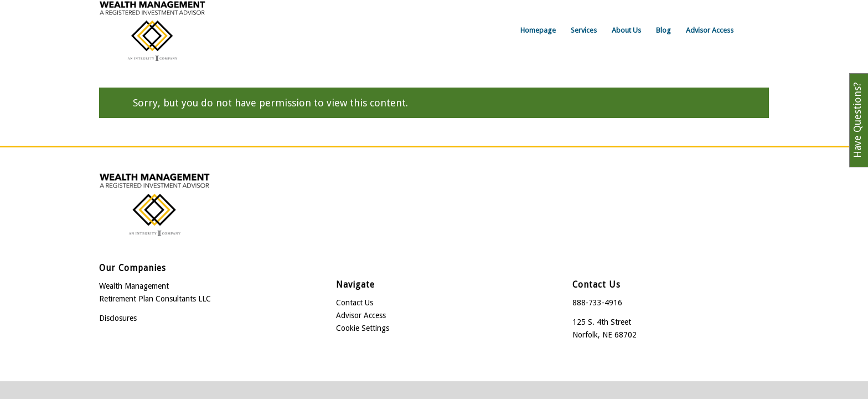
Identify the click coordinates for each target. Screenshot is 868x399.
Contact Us (355, 303)
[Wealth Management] (152, 30)
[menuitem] (538, 30)
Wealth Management (134, 286)
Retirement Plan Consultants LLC (155, 299)
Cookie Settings (363, 328)
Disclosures (118, 318)
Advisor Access (361, 315)
